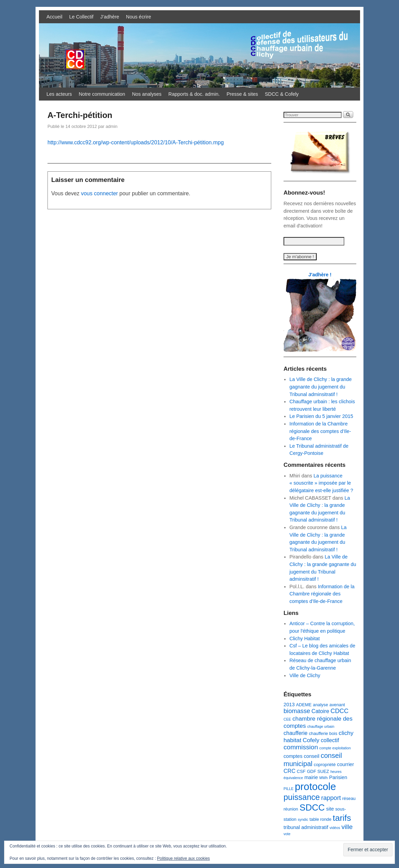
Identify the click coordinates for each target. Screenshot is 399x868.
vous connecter (99, 193)
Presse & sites (242, 94)
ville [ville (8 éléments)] (347, 827)
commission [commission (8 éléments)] (301, 747)
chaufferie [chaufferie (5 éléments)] (295, 733)
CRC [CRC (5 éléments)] (290, 771)
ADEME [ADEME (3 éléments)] (304, 705)
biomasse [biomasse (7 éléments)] (297, 711)
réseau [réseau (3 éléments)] (349, 798)
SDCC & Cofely (282, 94)
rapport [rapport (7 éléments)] (331, 798)
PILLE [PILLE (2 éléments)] (288, 789)
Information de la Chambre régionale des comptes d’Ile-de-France (320, 431)
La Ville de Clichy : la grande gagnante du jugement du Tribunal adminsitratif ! (320, 387)
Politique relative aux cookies (184, 858)
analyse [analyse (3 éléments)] (320, 705)
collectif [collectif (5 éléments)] (330, 740)
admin (112, 126)
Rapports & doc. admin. (194, 94)
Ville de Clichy (305, 675)
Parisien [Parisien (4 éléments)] (338, 777)
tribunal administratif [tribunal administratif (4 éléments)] (306, 827)
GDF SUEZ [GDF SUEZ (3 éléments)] (318, 771)
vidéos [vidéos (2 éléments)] (335, 828)
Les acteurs (59, 94)
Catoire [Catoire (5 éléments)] (320, 711)
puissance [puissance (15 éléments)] (302, 797)
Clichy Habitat (305, 639)
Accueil (54, 17)
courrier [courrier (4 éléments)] (346, 764)
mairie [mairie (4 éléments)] (311, 777)
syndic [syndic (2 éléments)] (303, 819)
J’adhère (110, 17)
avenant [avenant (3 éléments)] (337, 705)
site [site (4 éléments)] (330, 809)
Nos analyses (147, 94)
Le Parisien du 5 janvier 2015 (321, 416)
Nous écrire (139, 17)
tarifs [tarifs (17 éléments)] (342, 818)
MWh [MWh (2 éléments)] (324, 778)
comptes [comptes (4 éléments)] (293, 756)
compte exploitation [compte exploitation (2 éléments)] (335, 748)
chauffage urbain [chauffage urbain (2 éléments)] (321, 726)
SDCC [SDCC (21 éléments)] (312, 807)
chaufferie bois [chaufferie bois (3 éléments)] (323, 733)
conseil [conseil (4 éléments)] (311, 756)
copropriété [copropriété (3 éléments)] (325, 765)
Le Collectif (81, 17)
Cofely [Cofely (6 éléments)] (311, 740)
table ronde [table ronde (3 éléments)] (320, 819)
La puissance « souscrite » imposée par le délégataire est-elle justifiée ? (321, 483)
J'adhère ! (320, 275)
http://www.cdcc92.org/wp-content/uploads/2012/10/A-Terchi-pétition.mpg (136, 142)
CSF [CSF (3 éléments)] (301, 771)
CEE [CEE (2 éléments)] (287, 719)
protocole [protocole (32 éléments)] (315, 786)
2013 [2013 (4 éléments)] (289, 705)
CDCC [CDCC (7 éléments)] (340, 711)
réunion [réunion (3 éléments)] (291, 809)
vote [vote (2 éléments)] (287, 834)
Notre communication (102, 94)
